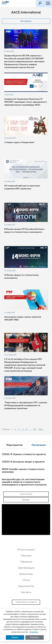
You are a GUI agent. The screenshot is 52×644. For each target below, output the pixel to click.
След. (41, 429)
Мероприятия (14, 445)
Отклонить (35, 637)
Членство (26, 556)
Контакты (26, 592)
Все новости (26, 21)
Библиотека (26, 574)
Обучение (26, 562)
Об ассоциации (26, 550)
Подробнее (34, 632)
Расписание (39, 445)
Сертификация (26, 568)
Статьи (26, 580)
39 (35, 429)
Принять (15, 637)
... (30, 429)
